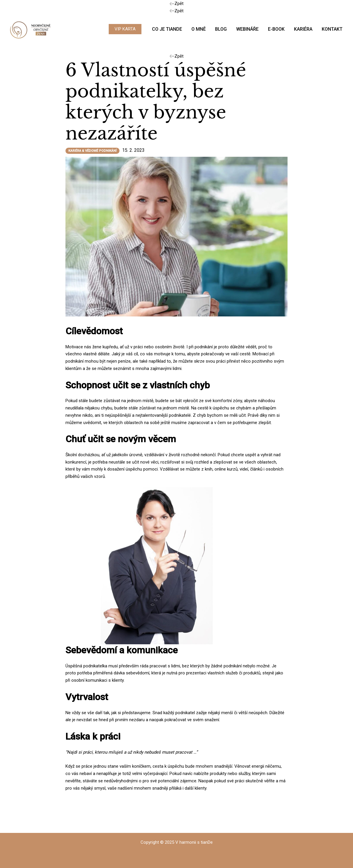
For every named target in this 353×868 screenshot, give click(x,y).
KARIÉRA (303, 29)
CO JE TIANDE (167, 29)
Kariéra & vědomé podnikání (92, 151)
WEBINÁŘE (247, 29)
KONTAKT (332, 29)
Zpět (177, 4)
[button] (125, 29)
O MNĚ (199, 29)
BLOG (221, 29)
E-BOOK (276, 29)
